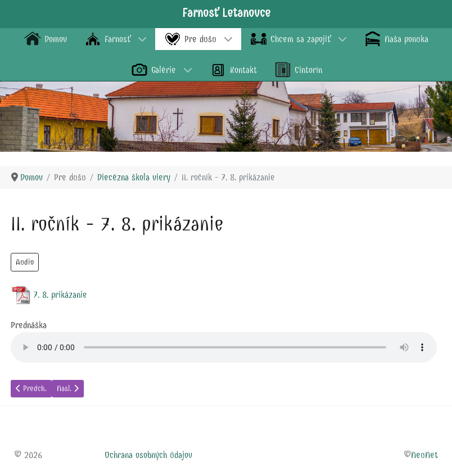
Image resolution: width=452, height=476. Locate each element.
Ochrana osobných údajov (148, 455)
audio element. (224, 347)
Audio (25, 262)
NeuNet (424, 455)
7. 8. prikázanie (60, 295)
